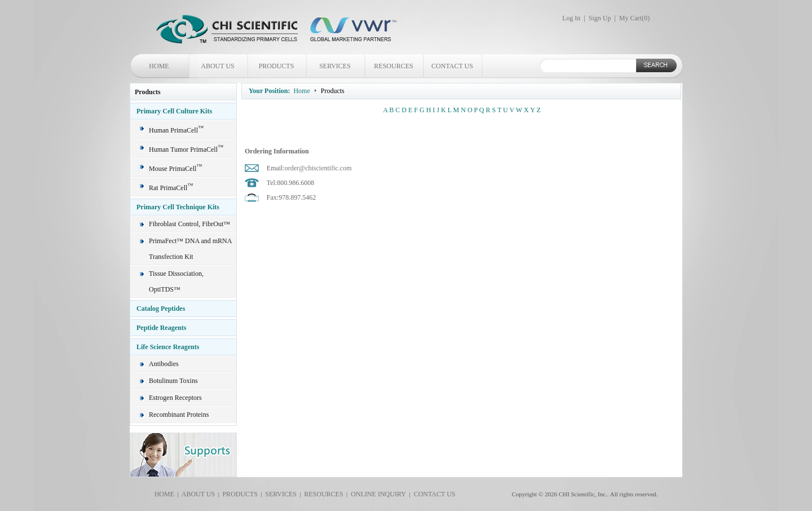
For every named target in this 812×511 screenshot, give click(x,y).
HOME (159, 66)
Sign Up (600, 18)
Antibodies (164, 364)
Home (301, 91)
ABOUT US (217, 66)
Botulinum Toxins (173, 381)
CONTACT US (452, 66)
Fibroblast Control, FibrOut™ (189, 224)
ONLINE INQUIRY (377, 494)
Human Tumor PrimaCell (186, 149)
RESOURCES (393, 66)
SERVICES (335, 66)
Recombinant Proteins (179, 415)
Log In (571, 18)
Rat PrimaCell (171, 188)
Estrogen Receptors (175, 398)
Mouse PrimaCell (175, 169)
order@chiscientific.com (318, 168)
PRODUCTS (277, 66)
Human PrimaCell (176, 130)
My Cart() (634, 18)
